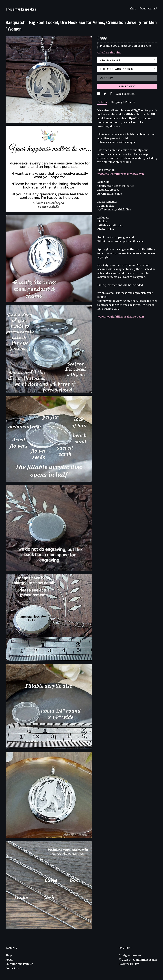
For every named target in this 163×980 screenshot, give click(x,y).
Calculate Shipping (109, 53)
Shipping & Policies (123, 102)
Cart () (153, 9)
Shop (133, 9)
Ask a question (125, 94)
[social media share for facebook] (99, 94)
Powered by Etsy (129, 964)
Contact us (12, 968)
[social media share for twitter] (105, 94)
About (142, 9)
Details (102, 102)
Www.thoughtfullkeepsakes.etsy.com (121, 174)
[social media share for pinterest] (111, 94)
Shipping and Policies (19, 964)
